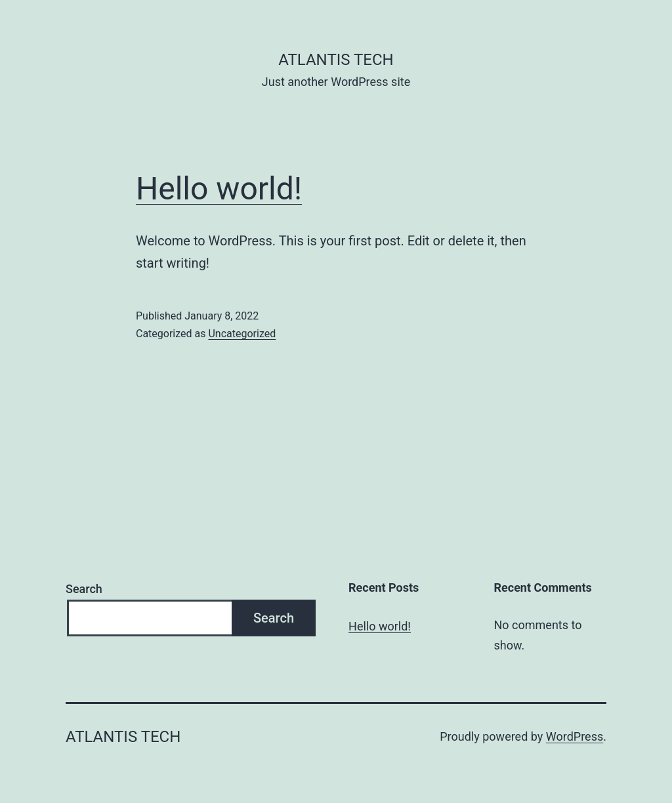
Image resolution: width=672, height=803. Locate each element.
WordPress (575, 736)
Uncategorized (242, 334)
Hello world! (219, 189)
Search (84, 589)
